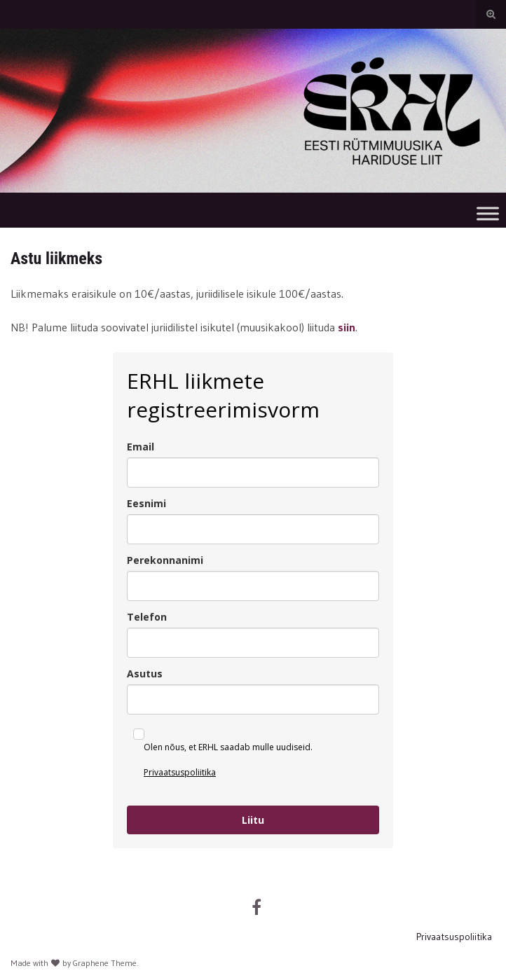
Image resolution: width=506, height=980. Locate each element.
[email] (253, 472)
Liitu (253, 820)
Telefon (147, 617)
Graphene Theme (105, 963)
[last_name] (253, 586)
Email (141, 447)
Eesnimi (146, 503)
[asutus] (253, 699)
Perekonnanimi (165, 560)
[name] (253, 529)
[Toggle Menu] (488, 213)
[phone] (253, 643)
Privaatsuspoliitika (180, 772)
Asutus (145, 674)
